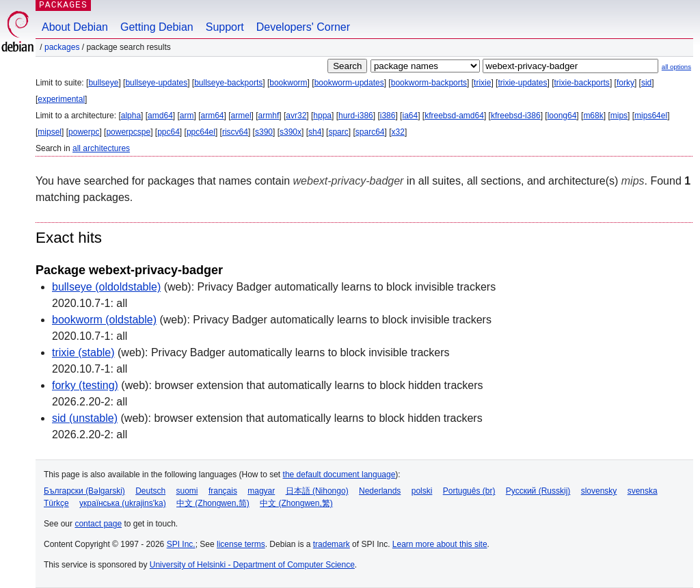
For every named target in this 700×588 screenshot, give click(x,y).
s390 (264, 132)
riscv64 (235, 132)
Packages (62, 47)
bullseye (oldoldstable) (106, 287)
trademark (332, 544)
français (223, 491)
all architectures (101, 148)
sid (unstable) (85, 418)
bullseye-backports (228, 83)
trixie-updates (522, 83)
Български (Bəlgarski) (84, 491)
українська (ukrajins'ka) (123, 503)
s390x (291, 132)
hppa (322, 116)
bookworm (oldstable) (104, 320)
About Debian (75, 27)
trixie (482, 83)
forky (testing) (85, 385)
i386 (388, 116)
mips (619, 116)
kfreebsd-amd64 (454, 116)
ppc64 (169, 132)
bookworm (288, 83)
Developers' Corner (303, 27)
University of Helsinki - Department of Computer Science (252, 565)
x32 (398, 132)
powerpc (84, 132)
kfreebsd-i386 (516, 116)
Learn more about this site (440, 544)
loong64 (562, 116)
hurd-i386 (356, 116)
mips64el (651, 116)
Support (225, 27)
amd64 (160, 116)
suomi (187, 491)
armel (241, 116)
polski (422, 491)
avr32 (296, 116)
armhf (269, 116)
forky (625, 83)
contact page (98, 524)
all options (676, 67)
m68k (593, 116)
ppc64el (201, 132)
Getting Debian (157, 27)
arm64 (213, 116)
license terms (241, 544)
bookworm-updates (349, 83)
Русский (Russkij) (538, 491)
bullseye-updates (156, 83)
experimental (61, 99)
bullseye (103, 83)
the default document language (339, 475)
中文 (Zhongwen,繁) (296, 503)
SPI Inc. (181, 544)
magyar (261, 491)
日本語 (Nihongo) (317, 491)
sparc (338, 132)
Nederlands (380, 491)
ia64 (410, 116)
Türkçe (56, 503)
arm (187, 116)
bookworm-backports (429, 83)
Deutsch (150, 491)
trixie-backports (582, 83)
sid (646, 83)
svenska (643, 491)
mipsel (50, 132)
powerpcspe (128, 132)
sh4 (315, 132)
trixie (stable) (83, 352)
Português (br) (469, 491)
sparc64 (370, 132)
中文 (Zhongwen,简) (213, 503)
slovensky (599, 491)
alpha (131, 116)
